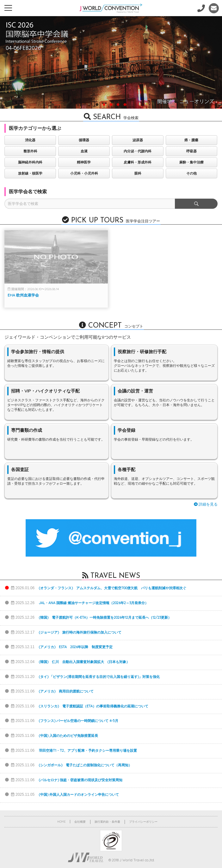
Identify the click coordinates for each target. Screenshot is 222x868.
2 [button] (104, 104)
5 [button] (125, 104)
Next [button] (208, 67)
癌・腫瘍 (190, 140)
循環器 (83, 140)
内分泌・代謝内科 (137, 151)
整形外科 (30, 151)
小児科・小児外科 (83, 173)
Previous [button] (13, 67)
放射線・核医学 (30, 173)
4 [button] (118, 104)
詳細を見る (206, 504)
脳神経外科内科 (30, 162)
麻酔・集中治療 (190, 162)
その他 (190, 173)
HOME (61, 822)
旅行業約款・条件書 (107, 822)
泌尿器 (136, 140)
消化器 (30, 140)
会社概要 (80, 822)
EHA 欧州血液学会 (23, 295)
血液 (83, 151)
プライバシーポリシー (143, 822)
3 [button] (111, 104)
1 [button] (97, 104)
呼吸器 (190, 151)
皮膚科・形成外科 (137, 162)
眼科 (137, 173)
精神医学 (83, 162)
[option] (111, 62)
